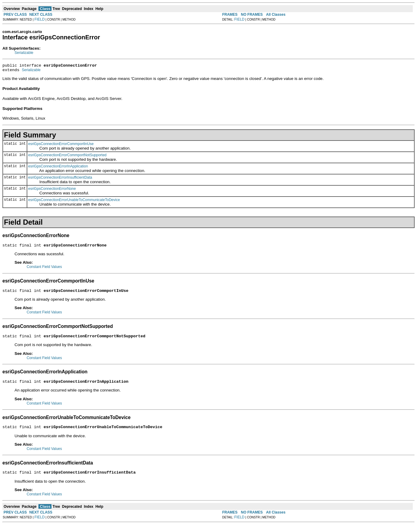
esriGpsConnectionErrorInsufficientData (60, 179)
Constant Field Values (44, 269)
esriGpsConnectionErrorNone (52, 190)
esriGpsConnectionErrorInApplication (58, 168)
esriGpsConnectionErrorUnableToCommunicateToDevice (74, 202)
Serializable (24, 53)
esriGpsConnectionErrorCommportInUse (61, 146)
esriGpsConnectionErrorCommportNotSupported (67, 157)
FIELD (40, 19)
